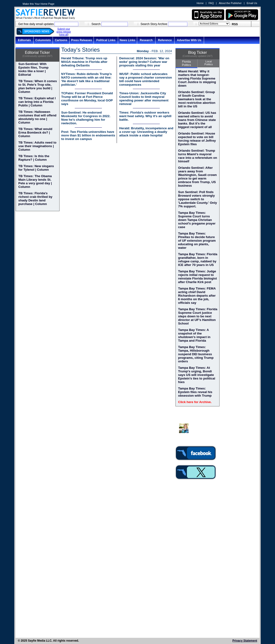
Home (200, 3)
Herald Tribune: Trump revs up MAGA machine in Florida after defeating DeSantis (84, 62)
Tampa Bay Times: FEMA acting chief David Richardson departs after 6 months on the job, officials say (197, 296)
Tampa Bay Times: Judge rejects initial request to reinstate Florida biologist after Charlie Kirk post (197, 277)
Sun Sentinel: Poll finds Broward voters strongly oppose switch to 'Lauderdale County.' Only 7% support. (197, 199)
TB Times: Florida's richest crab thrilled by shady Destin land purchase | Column (35, 199)
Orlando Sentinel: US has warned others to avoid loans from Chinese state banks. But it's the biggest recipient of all (197, 120)
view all (64, 35)
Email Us (252, 3)
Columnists (43, 40)
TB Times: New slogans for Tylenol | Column (36, 168)
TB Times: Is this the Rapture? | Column (34, 158)
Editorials (24, 40)
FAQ (211, 3)
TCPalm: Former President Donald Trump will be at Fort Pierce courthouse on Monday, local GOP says (87, 99)
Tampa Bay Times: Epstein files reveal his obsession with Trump (195, 392)
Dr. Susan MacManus (198, 426)
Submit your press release (64, 30)
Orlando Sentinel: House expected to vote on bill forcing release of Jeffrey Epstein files (197, 139)
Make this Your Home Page (38, 4)
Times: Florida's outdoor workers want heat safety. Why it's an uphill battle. (145, 116)
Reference (165, 40)
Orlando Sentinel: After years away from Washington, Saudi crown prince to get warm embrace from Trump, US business (197, 177)
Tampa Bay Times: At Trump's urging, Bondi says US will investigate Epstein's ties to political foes (197, 375)
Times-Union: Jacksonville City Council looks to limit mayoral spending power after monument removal (144, 99)
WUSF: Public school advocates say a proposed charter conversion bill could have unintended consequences (146, 79)
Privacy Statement (245, 641)
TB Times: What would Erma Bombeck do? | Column (35, 132)
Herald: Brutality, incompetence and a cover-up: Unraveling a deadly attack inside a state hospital (146, 132)
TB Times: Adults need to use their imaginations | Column (37, 146)
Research (146, 40)
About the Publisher (230, 3)
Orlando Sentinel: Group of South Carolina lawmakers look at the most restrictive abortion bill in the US (197, 99)
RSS (235, 24)
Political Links (106, 40)
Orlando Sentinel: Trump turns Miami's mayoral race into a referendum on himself (198, 156)
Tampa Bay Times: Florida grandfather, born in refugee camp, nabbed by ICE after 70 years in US (198, 260)
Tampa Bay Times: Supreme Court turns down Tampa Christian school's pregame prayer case (197, 220)
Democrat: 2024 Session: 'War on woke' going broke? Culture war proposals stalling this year (144, 62)
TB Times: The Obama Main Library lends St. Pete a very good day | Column (35, 181)
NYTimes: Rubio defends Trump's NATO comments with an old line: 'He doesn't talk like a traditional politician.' (87, 79)
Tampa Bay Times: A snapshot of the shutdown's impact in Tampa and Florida (194, 335)
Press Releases (81, 40)
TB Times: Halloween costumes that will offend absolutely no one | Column (37, 117)
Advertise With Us (189, 40)
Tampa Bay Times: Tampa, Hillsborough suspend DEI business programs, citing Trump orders (196, 354)
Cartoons (61, 40)
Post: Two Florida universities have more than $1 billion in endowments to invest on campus (88, 135)
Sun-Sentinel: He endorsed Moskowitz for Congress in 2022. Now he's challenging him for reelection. (86, 118)
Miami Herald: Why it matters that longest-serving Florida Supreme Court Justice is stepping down (197, 78)
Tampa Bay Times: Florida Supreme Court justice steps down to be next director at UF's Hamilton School (198, 316)
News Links (127, 40)
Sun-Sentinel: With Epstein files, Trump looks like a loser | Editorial (33, 69)
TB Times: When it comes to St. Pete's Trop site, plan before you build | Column (38, 86)
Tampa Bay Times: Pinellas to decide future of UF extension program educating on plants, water (197, 241)
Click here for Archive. (195, 402)
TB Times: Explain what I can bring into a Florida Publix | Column (37, 102)
